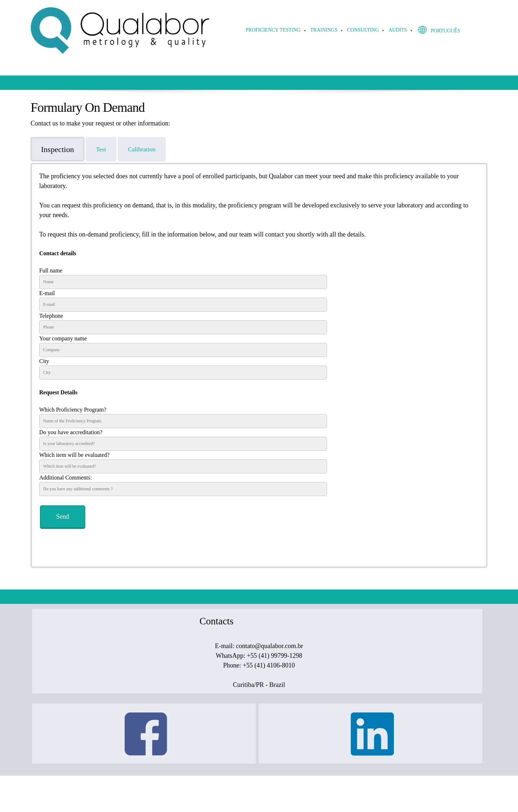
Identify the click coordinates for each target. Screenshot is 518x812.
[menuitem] (274, 31)
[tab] (58, 149)
